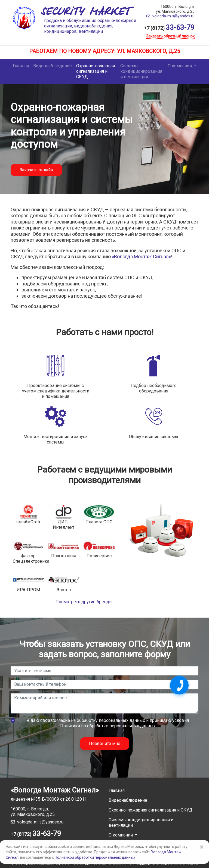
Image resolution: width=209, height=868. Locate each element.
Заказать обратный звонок (170, 36)
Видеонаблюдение (53, 66)
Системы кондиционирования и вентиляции (141, 71)
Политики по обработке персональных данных (108, 726)
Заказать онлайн (36, 170)
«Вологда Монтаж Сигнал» (141, 257)
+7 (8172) (169, 28)
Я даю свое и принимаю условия (108, 723)
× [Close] (202, 847)
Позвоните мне (105, 743)
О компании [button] (180, 66)
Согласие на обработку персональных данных (98, 720)
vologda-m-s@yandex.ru (170, 16)
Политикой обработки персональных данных (95, 857)
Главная (21, 66)
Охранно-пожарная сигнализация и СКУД (96, 71)
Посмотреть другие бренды (84, 602)
